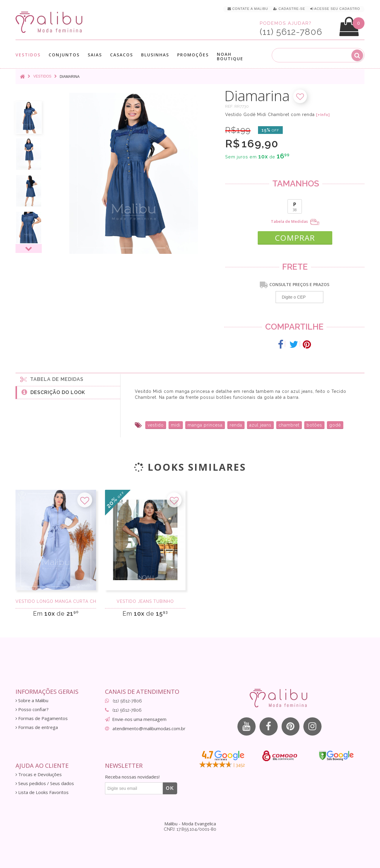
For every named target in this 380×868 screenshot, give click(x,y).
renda (236, 425)
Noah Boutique (230, 56)
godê (335, 425)
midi (176, 425)
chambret (289, 425)
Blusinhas (155, 55)
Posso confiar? (32, 709)
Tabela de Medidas (295, 222)
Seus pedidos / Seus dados (45, 783)
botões (314, 425)
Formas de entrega (37, 727)
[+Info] (323, 115)
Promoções (193, 55)
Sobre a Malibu (32, 701)
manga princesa (205, 425)
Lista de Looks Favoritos (42, 792)
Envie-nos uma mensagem (139, 719)
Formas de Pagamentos (42, 718)
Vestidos (28, 55)
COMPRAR (295, 237)
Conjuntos (64, 55)
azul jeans (260, 425)
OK (170, 788)
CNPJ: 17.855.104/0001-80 (190, 829)
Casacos (122, 55)
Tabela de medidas (52, 379)
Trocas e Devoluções (39, 774)
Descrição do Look (53, 392)
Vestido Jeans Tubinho (145, 601)
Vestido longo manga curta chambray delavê (56, 601)
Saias (95, 55)
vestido (156, 425)
